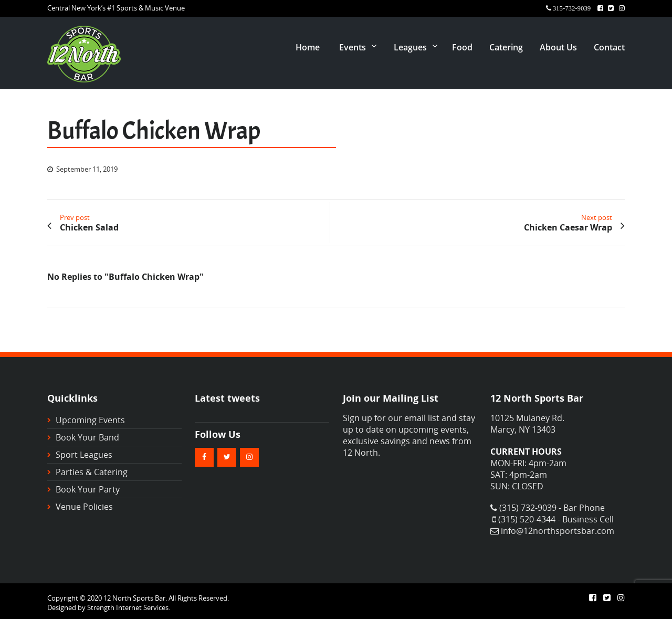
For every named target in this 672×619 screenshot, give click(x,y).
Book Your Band (87, 437)
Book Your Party (88, 489)
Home (308, 47)
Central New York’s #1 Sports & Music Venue (116, 8)
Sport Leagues (84, 455)
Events (353, 47)
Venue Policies (84, 507)
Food (462, 47)
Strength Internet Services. (129, 607)
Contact (609, 47)
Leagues (410, 47)
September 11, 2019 (87, 169)
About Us (558, 47)
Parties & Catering (92, 472)
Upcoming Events (90, 420)
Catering (506, 47)
